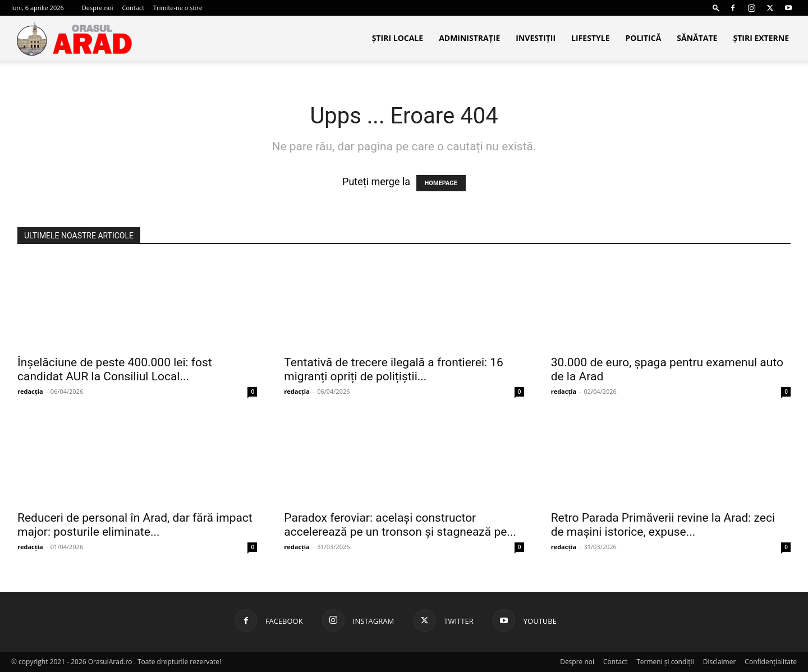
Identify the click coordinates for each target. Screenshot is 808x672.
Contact (134, 8)
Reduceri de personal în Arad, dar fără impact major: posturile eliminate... (135, 525)
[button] (716, 8)
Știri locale (398, 38)
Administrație (469, 38)
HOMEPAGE (441, 183)
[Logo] (74, 39)
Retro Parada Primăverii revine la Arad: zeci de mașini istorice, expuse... (663, 525)
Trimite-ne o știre (178, 8)
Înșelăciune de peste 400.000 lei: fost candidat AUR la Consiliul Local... (115, 369)
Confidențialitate (771, 662)
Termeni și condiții (665, 662)
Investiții (536, 38)
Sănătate (697, 38)
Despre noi (98, 8)
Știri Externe (761, 38)
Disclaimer (720, 662)
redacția (30, 391)
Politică (643, 38)
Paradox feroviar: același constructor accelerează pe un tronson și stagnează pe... (400, 525)
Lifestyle (590, 38)
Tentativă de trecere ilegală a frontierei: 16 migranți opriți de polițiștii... (394, 369)
